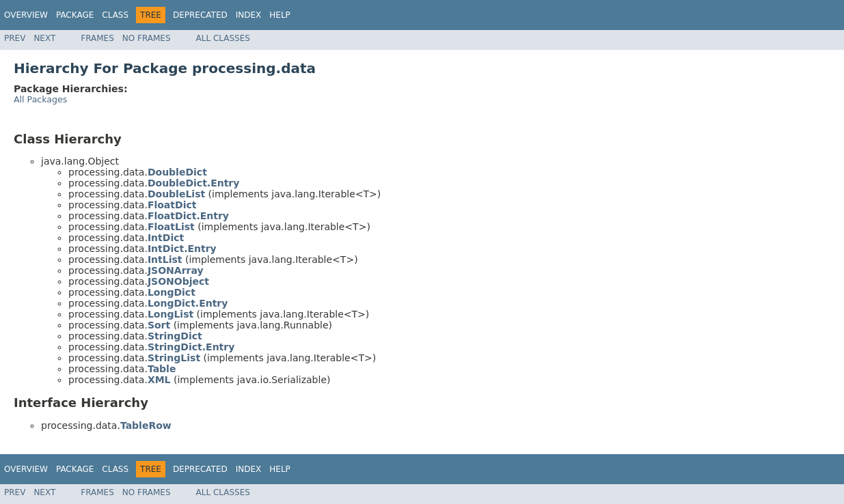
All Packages (40, 99)
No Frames (147, 38)
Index (249, 15)
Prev (15, 38)
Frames (97, 38)
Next (44, 38)
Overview (26, 15)
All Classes (223, 38)
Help (280, 15)
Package (75, 15)
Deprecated (200, 15)
